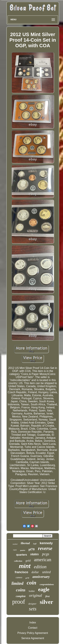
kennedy (46, 543)
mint (25, 566)
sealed (15, 544)
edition (40, 567)
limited (17, 583)
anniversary (41, 577)
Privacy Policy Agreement (33, 633)
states (34, 554)
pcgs (46, 554)
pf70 (32, 549)
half (35, 544)
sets (33, 609)
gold (28, 561)
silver (46, 602)
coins (21, 590)
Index (33, 622)
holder (32, 591)
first (47, 596)
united (47, 572)
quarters (22, 555)
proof (19, 602)
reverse (45, 548)
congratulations (47, 584)
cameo (19, 577)
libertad (25, 543)
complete (21, 596)
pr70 (27, 578)
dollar (35, 572)
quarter (23, 550)
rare (15, 550)
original (36, 595)
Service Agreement (33, 638)
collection (18, 561)
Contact (33, 628)
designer (32, 604)
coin (32, 583)
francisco (21, 572)
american (43, 560)
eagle (44, 589)
